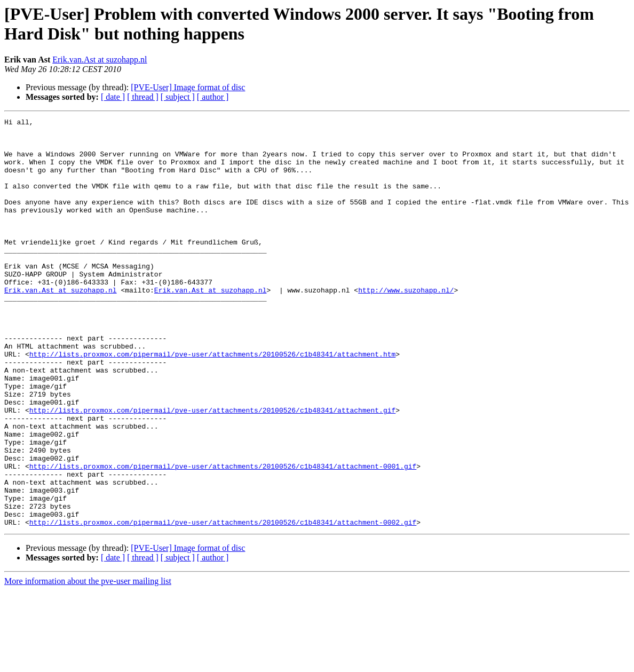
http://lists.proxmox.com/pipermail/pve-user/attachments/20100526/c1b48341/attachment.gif (212, 469)
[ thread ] (143, 97)
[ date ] (113, 97)
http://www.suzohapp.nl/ (406, 325)
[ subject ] (178, 97)
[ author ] (213, 97)
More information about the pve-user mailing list (88, 663)
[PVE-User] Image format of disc (188, 87)
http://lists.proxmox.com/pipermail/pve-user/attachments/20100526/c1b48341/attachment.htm (212, 402)
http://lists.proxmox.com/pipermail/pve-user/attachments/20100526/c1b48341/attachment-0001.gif (223, 536)
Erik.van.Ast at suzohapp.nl (100, 60)
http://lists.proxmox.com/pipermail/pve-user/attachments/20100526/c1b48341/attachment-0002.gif (223, 604)
